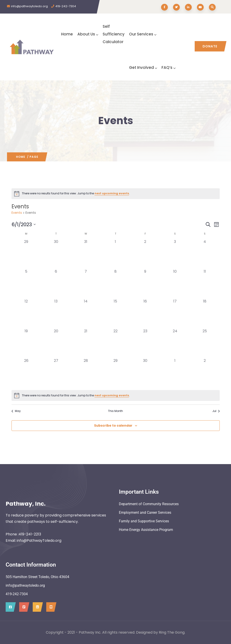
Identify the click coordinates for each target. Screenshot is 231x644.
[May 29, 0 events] (26, 254)
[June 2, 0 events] (145, 254)
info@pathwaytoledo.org (29, 6)
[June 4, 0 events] (205, 254)
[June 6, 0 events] (56, 284)
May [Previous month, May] (16, 411)
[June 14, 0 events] (86, 314)
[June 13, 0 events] (56, 314)
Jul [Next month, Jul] (216, 411)
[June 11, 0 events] (205, 284)
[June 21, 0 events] (86, 343)
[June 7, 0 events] (86, 284)
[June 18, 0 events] (205, 314)
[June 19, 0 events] (26, 343)
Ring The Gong (172, 632)
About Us (88, 34)
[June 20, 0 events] (56, 343)
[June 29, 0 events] (115, 373)
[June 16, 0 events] (145, 314)
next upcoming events (112, 193)
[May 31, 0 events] (86, 254)
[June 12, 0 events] (26, 314)
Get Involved (143, 67)
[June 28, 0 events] (86, 373)
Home (67, 34)
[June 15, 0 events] (115, 314)
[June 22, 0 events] (115, 343)
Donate (210, 46)
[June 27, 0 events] (56, 373)
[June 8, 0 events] (115, 284)
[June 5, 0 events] (26, 284)
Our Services (143, 34)
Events (17, 213)
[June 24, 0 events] (175, 343)
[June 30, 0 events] (145, 373)
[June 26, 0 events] (26, 373)
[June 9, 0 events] (145, 284)
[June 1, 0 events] (115, 254)
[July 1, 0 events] (175, 373)
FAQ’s (169, 67)
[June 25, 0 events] (205, 343)
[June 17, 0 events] (175, 314)
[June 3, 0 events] (175, 254)
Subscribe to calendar (113, 425)
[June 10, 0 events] (175, 284)
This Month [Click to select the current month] (115, 411)
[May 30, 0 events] (56, 254)
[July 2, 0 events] (205, 373)
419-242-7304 (66, 6)
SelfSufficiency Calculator (114, 34)
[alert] (116, 194)
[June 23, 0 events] (145, 343)
